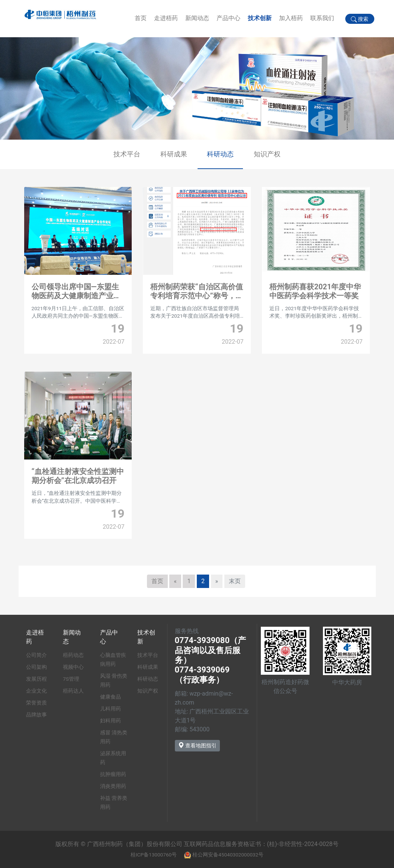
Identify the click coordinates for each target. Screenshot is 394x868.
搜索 (360, 19)
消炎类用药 (113, 786)
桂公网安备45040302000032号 (228, 855)
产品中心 (228, 18)
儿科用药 (110, 709)
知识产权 (267, 154)
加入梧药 (291, 18)
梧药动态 (73, 655)
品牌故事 (36, 715)
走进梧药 (166, 18)
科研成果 (174, 154)
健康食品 (110, 697)
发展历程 (36, 679)
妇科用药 (110, 721)
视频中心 (73, 667)
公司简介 (36, 655)
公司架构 (36, 667)
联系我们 (322, 18)
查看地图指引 (197, 745)
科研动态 (220, 154)
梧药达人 (73, 691)
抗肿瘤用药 (113, 774)
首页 (141, 18)
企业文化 (36, 691)
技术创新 (260, 18)
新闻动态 (197, 18)
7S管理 (71, 679)
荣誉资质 (36, 703)
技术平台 (127, 154)
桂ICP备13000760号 (154, 855)
